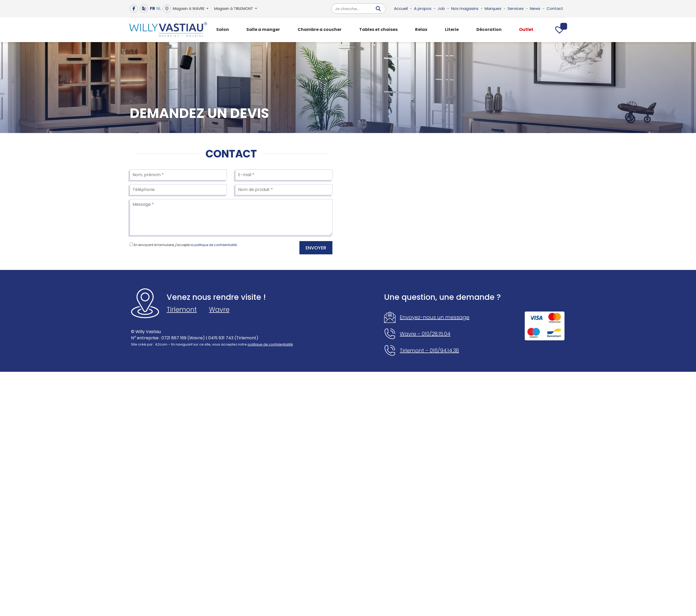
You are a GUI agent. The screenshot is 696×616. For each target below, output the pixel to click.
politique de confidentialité (216, 245)
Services (516, 8)
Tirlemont (182, 310)
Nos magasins (465, 8)
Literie (452, 29)
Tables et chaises (378, 29)
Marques (493, 8)
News (535, 8)
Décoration (489, 29)
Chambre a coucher (320, 29)
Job (441, 8)
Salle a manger (263, 29)
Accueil (401, 8)
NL (159, 8)
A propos (423, 8)
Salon (223, 29)
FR (153, 8)
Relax (421, 29)
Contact (555, 8)
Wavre (219, 310)
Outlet (526, 29)
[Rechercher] (378, 9)
